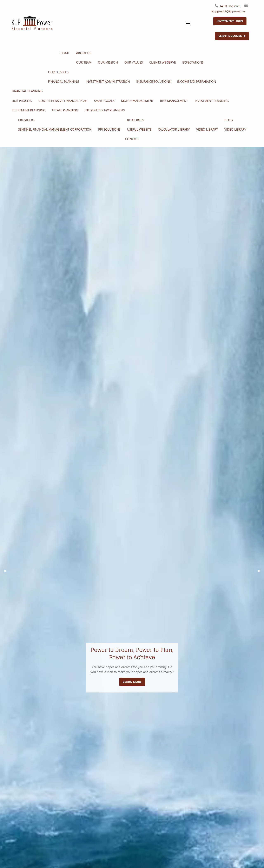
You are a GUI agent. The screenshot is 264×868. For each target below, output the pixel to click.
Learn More (132, 682)
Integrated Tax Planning (105, 110)
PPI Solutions (109, 129)
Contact (132, 139)
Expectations (193, 62)
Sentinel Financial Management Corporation (55, 129)
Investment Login (230, 21)
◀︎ (6, 571)
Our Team (84, 62)
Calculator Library (174, 129)
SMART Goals (104, 101)
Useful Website (139, 129)
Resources (136, 120)
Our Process (22, 101)
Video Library (207, 129)
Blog (229, 120)
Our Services (58, 72)
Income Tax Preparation (197, 81)
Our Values (134, 62)
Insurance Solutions (153, 81)
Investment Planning (212, 101)
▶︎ (261, 571)
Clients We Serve (163, 62)
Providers (26, 120)
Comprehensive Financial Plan (63, 101)
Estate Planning (65, 110)
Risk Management (174, 101)
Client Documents (232, 36)
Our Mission (108, 62)
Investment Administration (108, 81)
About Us (84, 53)
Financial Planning (64, 81)
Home (65, 53)
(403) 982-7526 (230, 6)
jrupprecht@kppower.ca (228, 11)
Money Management (137, 101)
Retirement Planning (28, 110)
